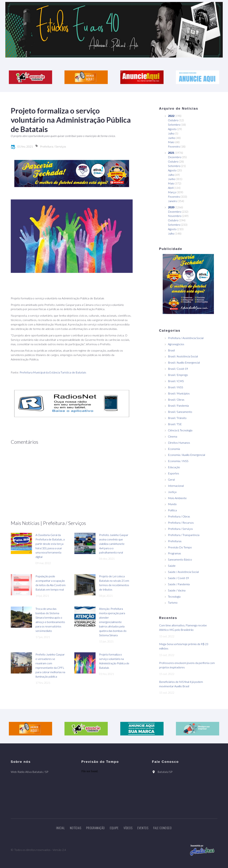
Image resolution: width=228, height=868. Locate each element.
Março (172, 192)
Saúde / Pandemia (179, 584)
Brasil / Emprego (178, 375)
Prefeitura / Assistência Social (186, 338)
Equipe (114, 828)
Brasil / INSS (176, 387)
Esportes (174, 473)
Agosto (172, 129)
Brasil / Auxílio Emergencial (184, 362)
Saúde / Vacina (177, 590)
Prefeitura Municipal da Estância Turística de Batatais (53, 372)
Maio (171, 142)
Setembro (174, 125)
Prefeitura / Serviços (53, 146)
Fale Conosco (162, 828)
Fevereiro (174, 146)
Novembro (175, 216)
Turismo (173, 602)
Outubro (173, 120)
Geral (171, 479)
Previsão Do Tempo (180, 547)
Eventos (143, 828)
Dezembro (175, 157)
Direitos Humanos (179, 443)
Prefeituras (175, 541)
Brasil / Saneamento (180, 412)
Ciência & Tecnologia (180, 430)
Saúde (172, 566)
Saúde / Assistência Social (183, 572)
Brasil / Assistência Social (183, 356)
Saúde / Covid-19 (178, 578)
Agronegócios (176, 344)
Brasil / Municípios (179, 393)
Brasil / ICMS (176, 381)
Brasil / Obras (176, 399)
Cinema (173, 436)
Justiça (172, 492)
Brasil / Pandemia (178, 405)
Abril (171, 188)
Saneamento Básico (180, 559)
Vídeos (128, 828)
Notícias (76, 828)
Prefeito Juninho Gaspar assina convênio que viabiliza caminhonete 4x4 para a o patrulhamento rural (114, 544)
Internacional (176, 486)
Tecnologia (174, 596)
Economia (174, 449)
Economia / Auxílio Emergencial (186, 455)
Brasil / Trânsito (177, 418)
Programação (96, 828)
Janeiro (172, 201)
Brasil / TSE (175, 424)
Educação (174, 467)
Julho (171, 133)
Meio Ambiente (177, 498)
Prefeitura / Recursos (181, 523)
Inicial (60, 828)
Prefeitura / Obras (179, 516)
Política (172, 510)
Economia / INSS (178, 461)
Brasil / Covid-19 (178, 369)
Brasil (171, 350)
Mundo (172, 504)
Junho (172, 138)
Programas (174, 553)
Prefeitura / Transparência (184, 535)
